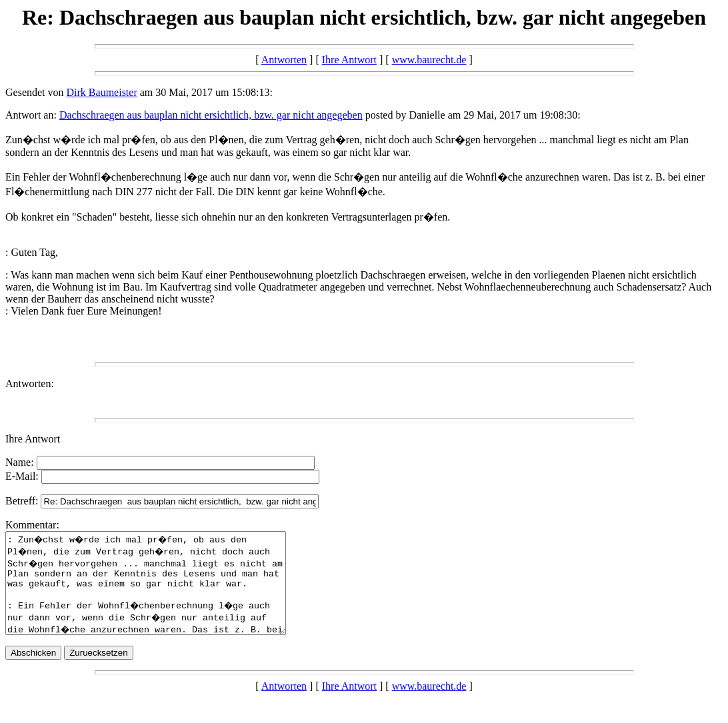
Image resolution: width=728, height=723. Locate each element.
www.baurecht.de (429, 60)
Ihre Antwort (349, 60)
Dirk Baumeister (102, 92)
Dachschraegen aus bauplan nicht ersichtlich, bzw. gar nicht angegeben (211, 115)
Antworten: (30, 383)
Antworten (284, 60)
